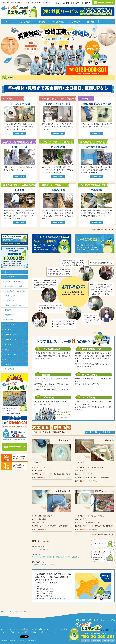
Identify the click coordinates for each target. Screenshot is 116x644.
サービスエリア (74, 22)
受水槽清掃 (8, 320)
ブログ (12, 632)
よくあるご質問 (63, 3)
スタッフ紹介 (9, 369)
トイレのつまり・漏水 (13, 282)
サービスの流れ (58, 22)
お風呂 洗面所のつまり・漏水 (15, 291)
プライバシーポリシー (22, 612)
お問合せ (8, 359)
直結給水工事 (9, 315)
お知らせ (87, 3)
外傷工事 (8, 310)
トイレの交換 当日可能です (42, 549)
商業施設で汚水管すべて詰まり (43, 565)
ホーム (11, 22)
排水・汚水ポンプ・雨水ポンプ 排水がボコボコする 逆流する (55, 557)
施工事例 (90, 22)
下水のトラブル (10, 296)
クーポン (52, 632)
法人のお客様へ (10, 325)
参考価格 (42, 22)
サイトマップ (6, 612)
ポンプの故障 (9, 301)
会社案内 (76, 3)
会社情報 (8, 364)
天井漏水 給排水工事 (13, 305)
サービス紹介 (26, 22)
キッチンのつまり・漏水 (13, 286)
